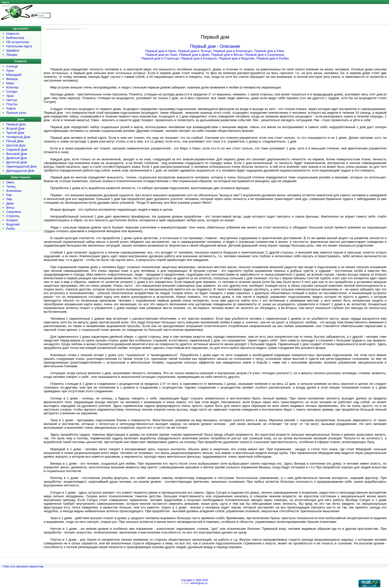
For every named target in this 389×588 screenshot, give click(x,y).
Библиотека (15, 38)
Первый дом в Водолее (237, 58)
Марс (10, 83)
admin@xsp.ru (199, 583)
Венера (12, 79)
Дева (10, 203)
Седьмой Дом (17, 150)
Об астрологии (18, 42)
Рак (9, 195)
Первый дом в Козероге (199, 58)
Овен (10, 182)
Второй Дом (15, 128)
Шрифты (13, 50)
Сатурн (12, 92)
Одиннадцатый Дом (21, 166)
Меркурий (14, 75)
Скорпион (14, 212)
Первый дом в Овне (161, 51)
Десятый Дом (16, 162)
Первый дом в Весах (227, 55)
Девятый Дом (16, 158)
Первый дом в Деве (194, 55)
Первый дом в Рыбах (273, 58)
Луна (10, 70)
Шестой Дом (16, 145)
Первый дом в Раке (269, 51)
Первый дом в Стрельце (160, 58)
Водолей (13, 224)
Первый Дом (16, 124)
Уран (10, 96)
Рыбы (11, 229)
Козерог (12, 220)
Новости (13, 34)
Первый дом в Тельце (195, 51)
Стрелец (13, 216)
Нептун (12, 100)
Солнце (12, 66)
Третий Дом (15, 133)
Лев (9, 199)
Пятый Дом (15, 141)
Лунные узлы (16, 113)
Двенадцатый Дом (20, 171)
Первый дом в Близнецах (233, 51)
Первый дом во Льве (161, 55)
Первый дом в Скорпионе (264, 55)
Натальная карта (19, 46)
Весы (10, 208)
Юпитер (12, 87)
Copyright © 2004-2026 (194, 580)
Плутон (12, 104)
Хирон (11, 108)
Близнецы (14, 191)
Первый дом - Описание (215, 46)
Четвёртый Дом (18, 137)
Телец (11, 186)
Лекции (12, 55)
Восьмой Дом (16, 154)
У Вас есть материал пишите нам (23, 566)
